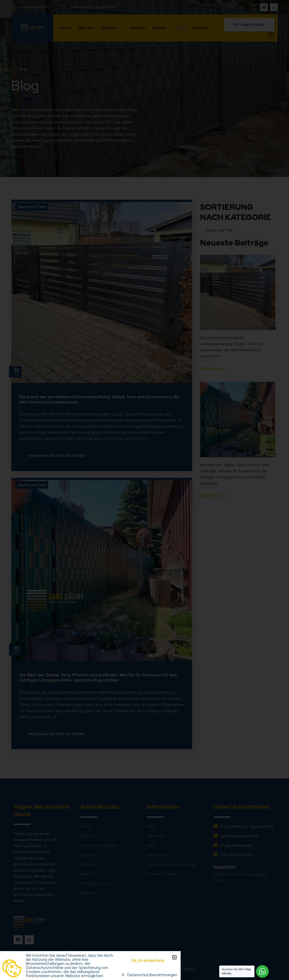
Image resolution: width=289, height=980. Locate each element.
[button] (174, 957)
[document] (144, 490)
